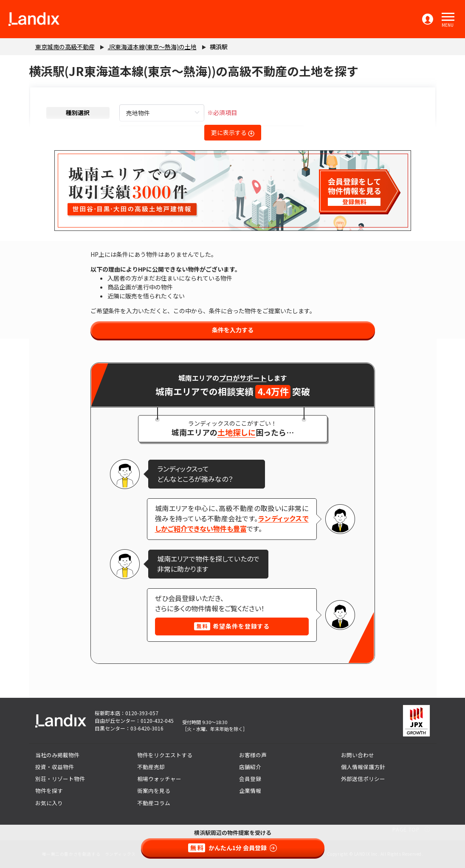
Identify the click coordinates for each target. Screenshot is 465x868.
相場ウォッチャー (159, 779)
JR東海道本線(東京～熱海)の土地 (152, 47)
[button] (448, 17)
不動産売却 (151, 767)
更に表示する (233, 132)
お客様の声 (253, 755)
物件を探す (49, 791)
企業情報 (250, 791)
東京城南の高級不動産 (65, 47)
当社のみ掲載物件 (57, 755)
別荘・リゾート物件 (60, 779)
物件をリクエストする (165, 755)
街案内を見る (154, 791)
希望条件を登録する (232, 626)
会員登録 (250, 779)
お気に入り (49, 803)
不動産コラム (154, 803)
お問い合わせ (358, 755)
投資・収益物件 (55, 767)
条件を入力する (233, 330)
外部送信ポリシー (363, 779)
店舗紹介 (250, 767)
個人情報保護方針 (363, 767)
